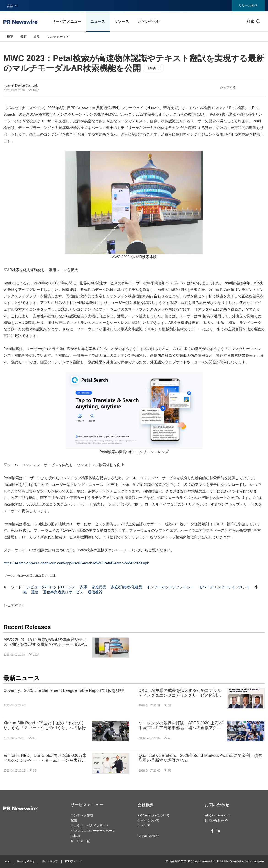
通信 (35, 592)
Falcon (75, 836)
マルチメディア (58, 37)
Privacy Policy (26, 861)
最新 (23, 37)
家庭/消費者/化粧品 (127, 587)
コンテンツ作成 (82, 815)
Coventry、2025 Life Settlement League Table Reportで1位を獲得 (64, 690)
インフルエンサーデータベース (93, 831)
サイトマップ (50, 861)
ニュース (98, 21)
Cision (248, 861)
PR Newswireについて (153, 815)
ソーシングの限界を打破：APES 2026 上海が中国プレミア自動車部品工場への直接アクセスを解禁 (181, 726)
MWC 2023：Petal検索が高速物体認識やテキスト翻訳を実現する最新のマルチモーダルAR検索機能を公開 (45, 642)
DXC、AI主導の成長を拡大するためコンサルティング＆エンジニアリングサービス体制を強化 (180, 693)
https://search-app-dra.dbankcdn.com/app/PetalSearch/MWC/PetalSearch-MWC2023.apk (76, 563)
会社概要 (146, 805)
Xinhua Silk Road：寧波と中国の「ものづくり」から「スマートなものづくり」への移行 (45, 726)
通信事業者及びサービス (63, 592)
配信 (74, 820)
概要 (10, 37)
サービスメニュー (67, 21)
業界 (37, 37)
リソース (122, 21)
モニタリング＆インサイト (90, 826)
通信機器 (95, 592)
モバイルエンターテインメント (224, 587)
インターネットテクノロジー (170, 587)
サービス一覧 (80, 841)
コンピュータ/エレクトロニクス (49, 587)
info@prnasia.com (217, 815)
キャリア (144, 826)
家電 (84, 587)
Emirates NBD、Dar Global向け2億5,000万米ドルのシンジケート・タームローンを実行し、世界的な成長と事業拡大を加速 (45, 758)
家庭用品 (99, 587)
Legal (7, 861)
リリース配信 (248, 5)
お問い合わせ (149, 21)
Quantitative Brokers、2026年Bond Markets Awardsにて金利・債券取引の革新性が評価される (200, 758)
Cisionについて (148, 820)
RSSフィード (73, 861)
